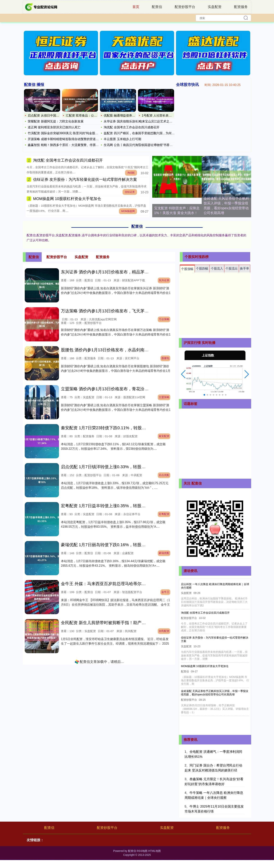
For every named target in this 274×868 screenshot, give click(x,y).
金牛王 (165, 592)
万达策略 (164, 319)
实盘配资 (215, 7)
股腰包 (165, 358)
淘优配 (131, 173)
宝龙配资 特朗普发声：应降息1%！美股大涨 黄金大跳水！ (177, 211)
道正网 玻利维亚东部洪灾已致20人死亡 (54, 127)
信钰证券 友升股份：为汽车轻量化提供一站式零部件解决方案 (85, 179)
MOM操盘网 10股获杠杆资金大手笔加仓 (67, 199)
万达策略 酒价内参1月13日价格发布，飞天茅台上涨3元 (112, 311)
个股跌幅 (202, 269)
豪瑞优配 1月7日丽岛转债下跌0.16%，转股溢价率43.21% (115, 545)
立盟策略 (164, 397)
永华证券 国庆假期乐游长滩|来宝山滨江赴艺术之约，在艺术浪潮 (147, 121)
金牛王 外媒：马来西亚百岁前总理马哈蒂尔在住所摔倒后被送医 (120, 584)
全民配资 (164, 631)
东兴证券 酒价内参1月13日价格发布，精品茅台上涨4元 (112, 272)
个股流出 (232, 269)
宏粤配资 (164, 514)
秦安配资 (164, 436)
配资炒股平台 (185, 7)
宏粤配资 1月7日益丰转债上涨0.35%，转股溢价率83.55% (115, 506)
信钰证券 (130, 192)
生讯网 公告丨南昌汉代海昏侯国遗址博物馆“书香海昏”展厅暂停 (146, 145)
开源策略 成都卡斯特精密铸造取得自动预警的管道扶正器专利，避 (72, 139)
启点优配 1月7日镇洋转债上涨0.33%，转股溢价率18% (112, 467)
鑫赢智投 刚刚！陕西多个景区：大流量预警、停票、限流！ (68, 145)
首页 (136, 7)
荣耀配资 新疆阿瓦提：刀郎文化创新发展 (56, 121)
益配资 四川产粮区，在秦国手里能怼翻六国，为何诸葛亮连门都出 (148, 133)
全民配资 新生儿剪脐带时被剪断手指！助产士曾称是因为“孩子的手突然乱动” (132, 623)
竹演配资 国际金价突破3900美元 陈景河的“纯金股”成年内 (67, 133)
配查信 (157, 7)
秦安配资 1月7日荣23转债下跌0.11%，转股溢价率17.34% (115, 428)
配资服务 (241, 7)
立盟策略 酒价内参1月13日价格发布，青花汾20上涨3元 (112, 389)
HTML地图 (155, 851)
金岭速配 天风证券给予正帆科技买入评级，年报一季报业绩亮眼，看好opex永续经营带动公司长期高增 (226, 206)
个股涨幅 (187, 269)
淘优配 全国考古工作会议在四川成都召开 (131, 127)
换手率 (245, 269)
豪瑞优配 (164, 553)
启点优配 (164, 475)
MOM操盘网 (128, 211)
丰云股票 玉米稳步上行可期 (122, 139)
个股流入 (217, 269)
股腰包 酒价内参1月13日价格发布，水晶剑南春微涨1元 (112, 350)
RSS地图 (142, 851)
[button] (183, 374)
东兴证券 (164, 280)
